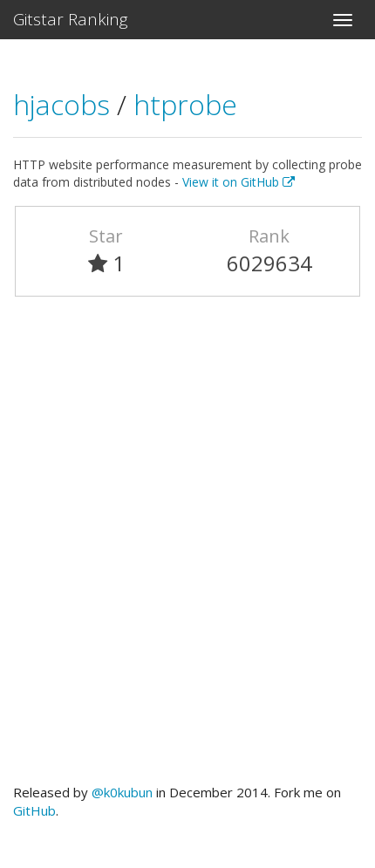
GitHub (34, 810)
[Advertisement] (187, 548)
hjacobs (65, 104)
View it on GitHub (239, 182)
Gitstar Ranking (71, 19)
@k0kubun (122, 792)
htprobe (185, 104)
